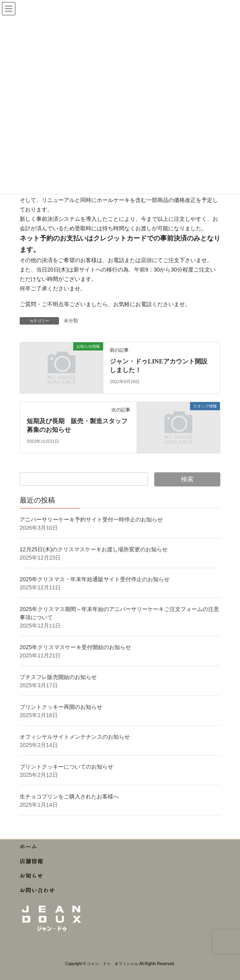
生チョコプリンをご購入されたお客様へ (69, 796)
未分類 (71, 321)
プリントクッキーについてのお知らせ (66, 767)
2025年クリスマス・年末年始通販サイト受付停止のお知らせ (95, 579)
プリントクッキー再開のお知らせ (61, 707)
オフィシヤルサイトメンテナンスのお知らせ (75, 737)
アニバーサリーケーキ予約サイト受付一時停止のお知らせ (91, 519)
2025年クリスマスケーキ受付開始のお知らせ (76, 647)
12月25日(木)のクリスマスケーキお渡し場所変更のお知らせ (94, 549)
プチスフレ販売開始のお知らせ (58, 677)
